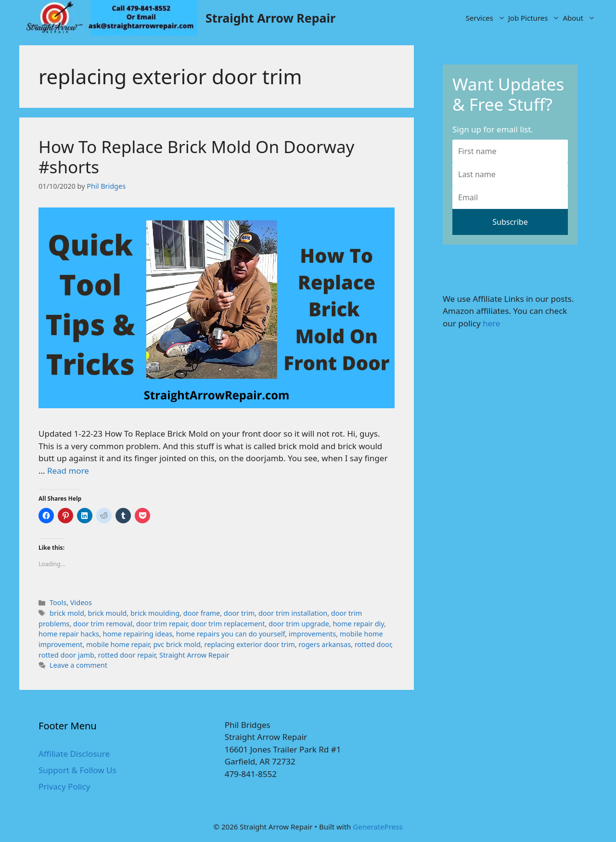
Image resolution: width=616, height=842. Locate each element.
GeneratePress (378, 827)
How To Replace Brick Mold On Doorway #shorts (196, 157)
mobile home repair (118, 644)
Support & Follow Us (77, 770)
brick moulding (155, 613)
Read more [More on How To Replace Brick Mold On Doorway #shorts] (68, 471)
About (580, 18)
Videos (81, 602)
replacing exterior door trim (249, 644)
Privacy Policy (64, 786)
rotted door (373, 644)
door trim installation (293, 613)
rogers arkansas (325, 644)
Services (486, 18)
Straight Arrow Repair (270, 18)
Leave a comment (78, 665)
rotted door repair (127, 655)
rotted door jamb (66, 655)
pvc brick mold (177, 644)
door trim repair (162, 624)
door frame (202, 613)
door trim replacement (228, 624)
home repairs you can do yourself (231, 634)
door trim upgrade (299, 624)
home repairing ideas (138, 634)
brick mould (108, 613)
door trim (239, 613)
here (491, 323)
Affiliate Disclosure (74, 754)
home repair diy (358, 624)
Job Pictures (535, 18)
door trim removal (103, 624)
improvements (312, 634)
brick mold (67, 613)
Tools (58, 602)
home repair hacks (69, 634)
